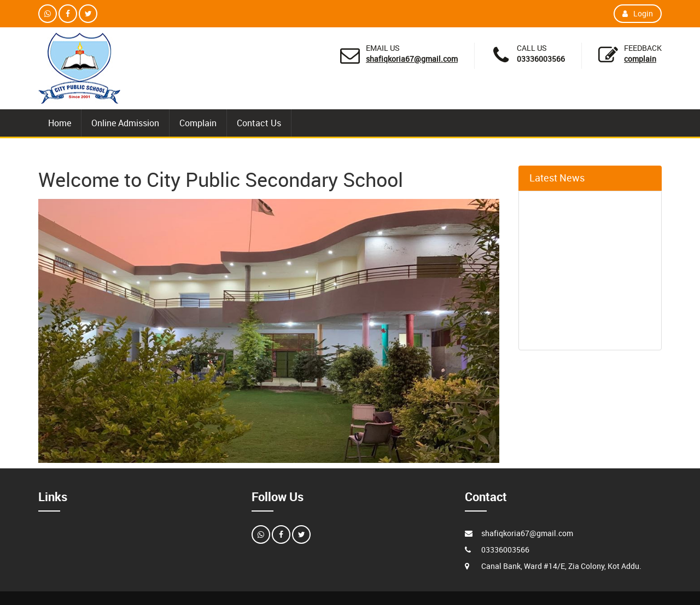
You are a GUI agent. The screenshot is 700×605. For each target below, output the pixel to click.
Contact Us (259, 123)
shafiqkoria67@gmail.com (412, 59)
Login (638, 13)
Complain (640, 59)
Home (60, 123)
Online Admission (125, 123)
